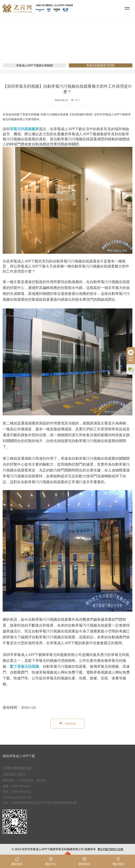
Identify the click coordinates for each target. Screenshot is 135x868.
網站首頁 (52, 46)
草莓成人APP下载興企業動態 (35, 65)
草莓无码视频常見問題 (92, 46)
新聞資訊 (67, 46)
